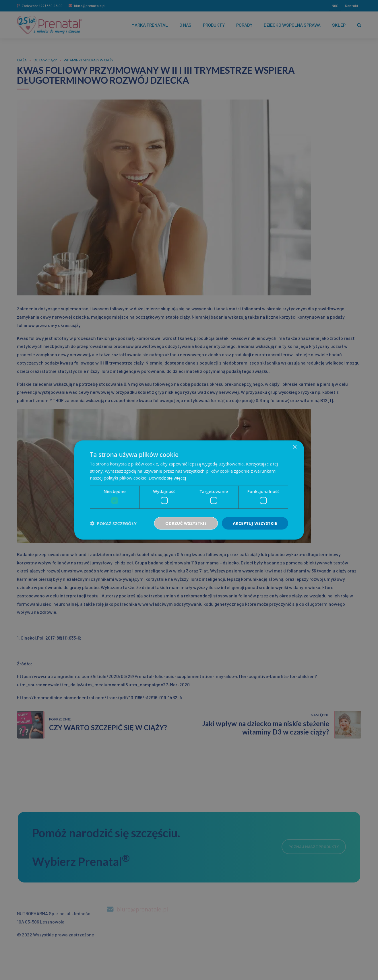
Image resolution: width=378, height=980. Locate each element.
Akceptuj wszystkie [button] (255, 523)
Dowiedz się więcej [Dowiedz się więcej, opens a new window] (167, 478)
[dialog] (189, 490)
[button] (113, 523)
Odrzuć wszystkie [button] (186, 523)
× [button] (295, 447)
